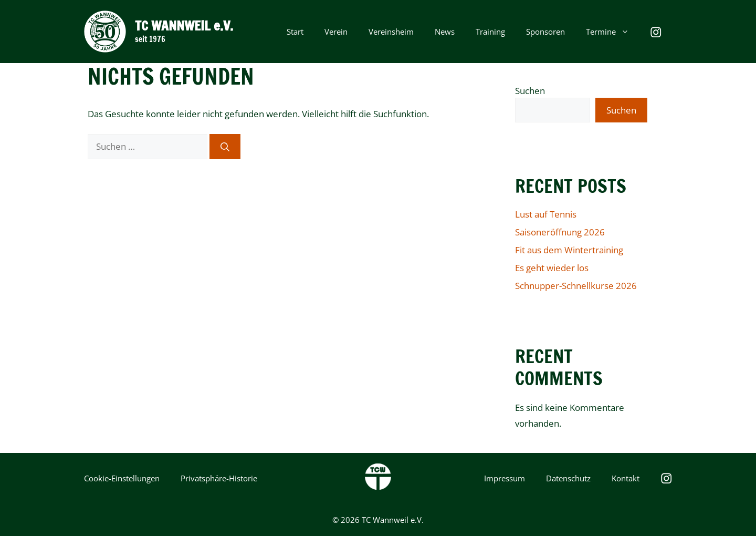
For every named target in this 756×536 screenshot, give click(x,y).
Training (490, 32)
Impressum (505, 478)
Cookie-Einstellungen (122, 478)
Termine (613, 32)
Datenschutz (568, 478)
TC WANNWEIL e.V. (184, 25)
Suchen (530, 91)
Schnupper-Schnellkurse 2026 (576, 286)
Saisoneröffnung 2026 (560, 232)
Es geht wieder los (552, 268)
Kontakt (626, 478)
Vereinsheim (391, 32)
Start (295, 32)
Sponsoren (545, 32)
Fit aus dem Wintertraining (569, 250)
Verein (336, 32)
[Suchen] (225, 147)
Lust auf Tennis (546, 214)
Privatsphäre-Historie (219, 478)
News (445, 32)
